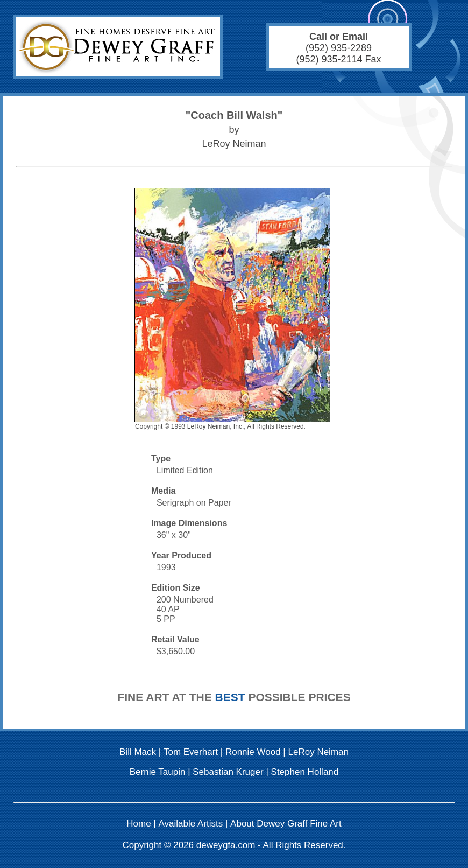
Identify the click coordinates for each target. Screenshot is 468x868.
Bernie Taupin (158, 772)
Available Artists (191, 824)
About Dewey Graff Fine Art (286, 824)
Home (139, 824)
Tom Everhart (191, 752)
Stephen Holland (305, 772)
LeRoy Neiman (318, 752)
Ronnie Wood (253, 752)
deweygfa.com (226, 845)
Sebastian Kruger (228, 772)
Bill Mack (138, 752)
